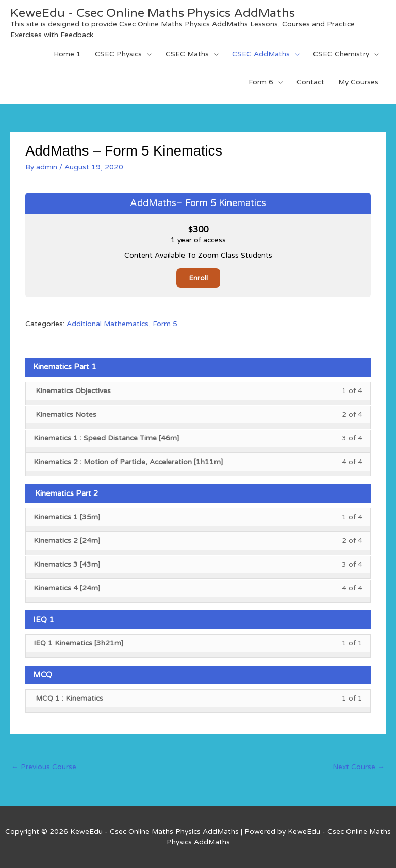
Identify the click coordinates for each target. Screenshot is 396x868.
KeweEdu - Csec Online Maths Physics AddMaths (153, 13)
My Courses (358, 82)
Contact (310, 82)
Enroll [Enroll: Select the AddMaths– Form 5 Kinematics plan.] (198, 278)
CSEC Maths (187, 54)
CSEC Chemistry (341, 54)
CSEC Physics (118, 54)
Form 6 (261, 82)
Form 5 (165, 324)
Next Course (359, 767)
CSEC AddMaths (261, 54)
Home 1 (67, 54)
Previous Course (44, 767)
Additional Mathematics (108, 324)
